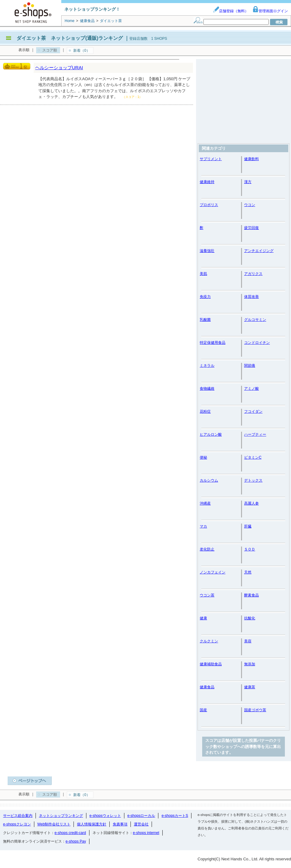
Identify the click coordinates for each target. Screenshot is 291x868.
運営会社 (141, 824)
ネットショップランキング (61, 816)
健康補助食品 (211, 664)
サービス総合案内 (18, 816)
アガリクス (253, 274)
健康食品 (207, 687)
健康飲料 (251, 159)
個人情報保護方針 (92, 824)
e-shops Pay (76, 841)
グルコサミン (255, 320)
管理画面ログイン (270, 11)
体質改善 (251, 297)
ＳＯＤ (250, 549)
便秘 (203, 457)
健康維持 (207, 182)
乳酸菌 (205, 320)
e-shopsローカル (141, 816)
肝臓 (248, 526)
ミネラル (207, 366)
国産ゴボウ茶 (255, 710)
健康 (203, 618)
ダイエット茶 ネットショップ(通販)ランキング (70, 38)
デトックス (253, 480)
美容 (248, 641)
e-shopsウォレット (105, 816)
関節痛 (250, 366)
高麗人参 (251, 503)
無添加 (250, 664)
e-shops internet (146, 833)
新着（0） (82, 51)
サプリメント (211, 159)
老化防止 (207, 549)
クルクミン (209, 641)
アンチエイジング (259, 251)
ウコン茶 (207, 595)
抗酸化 (250, 618)
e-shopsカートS (175, 816)
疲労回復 (251, 228)
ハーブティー (255, 434)
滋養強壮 (207, 251)
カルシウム (209, 480)
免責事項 (120, 824)
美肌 (203, 274)
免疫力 (205, 297)
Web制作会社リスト (54, 824)
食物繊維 (207, 389)
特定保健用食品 (213, 343)
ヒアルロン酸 (211, 434)
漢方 (248, 182)
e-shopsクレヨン (17, 824)
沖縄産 (205, 503)
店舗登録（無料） (231, 11)
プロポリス (209, 205)
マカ (203, 526)
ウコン (250, 205)
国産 (203, 710)
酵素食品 (251, 595)
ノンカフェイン (213, 572)
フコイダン (253, 411)
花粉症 (205, 411)
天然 (248, 572)
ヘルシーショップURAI (59, 68)
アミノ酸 (251, 389)
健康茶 (250, 687)
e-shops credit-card (70, 833)
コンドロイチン (257, 343)
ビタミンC (253, 457)
